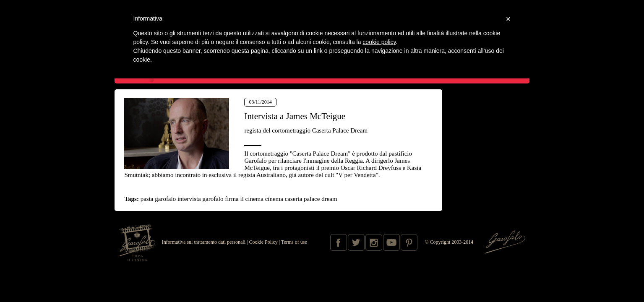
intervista (189, 199)
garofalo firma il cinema (233, 199)
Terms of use (294, 242)
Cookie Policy (263, 242)
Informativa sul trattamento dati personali (204, 242)
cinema (274, 199)
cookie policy (379, 42)
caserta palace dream (311, 199)
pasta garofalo (158, 199)
